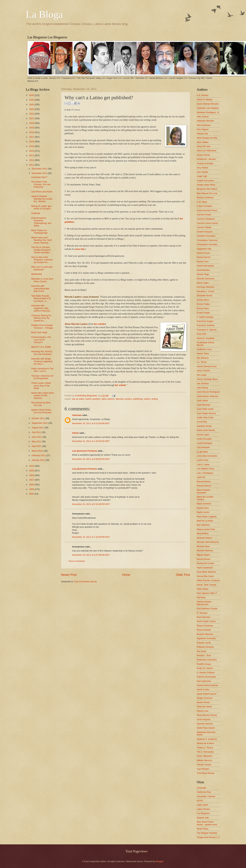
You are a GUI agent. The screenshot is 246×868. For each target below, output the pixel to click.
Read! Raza (202, 829)
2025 (32, 100)
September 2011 (40, 423)
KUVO (200, 801)
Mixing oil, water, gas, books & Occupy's (41, 207)
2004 (32, 494)
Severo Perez (203, 702)
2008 (32, 475)
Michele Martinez (205, 551)
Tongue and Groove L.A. (208, 837)
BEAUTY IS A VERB (41, 347)
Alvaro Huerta (203, 155)
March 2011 (38, 451)
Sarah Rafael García (207, 694)
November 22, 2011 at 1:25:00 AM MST (91, 441)
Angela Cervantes (205, 181)
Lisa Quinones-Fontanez (85, 451)
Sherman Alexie (204, 707)
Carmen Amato (204, 215)
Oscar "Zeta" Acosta (206, 585)
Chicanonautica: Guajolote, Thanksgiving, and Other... (41, 222)
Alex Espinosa (204, 125)
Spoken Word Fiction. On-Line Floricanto (41, 411)
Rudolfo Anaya (204, 664)
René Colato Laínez (206, 621)
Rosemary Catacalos (207, 660)
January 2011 (39, 460)
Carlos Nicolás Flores (207, 210)
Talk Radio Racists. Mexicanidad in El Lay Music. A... (41, 298)
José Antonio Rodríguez (208, 392)
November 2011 (40, 173)
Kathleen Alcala (204, 426)
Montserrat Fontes (205, 563)
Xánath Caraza (204, 765)
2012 (32, 160)
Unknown (77, 415)
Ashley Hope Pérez (206, 185)
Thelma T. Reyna (205, 748)
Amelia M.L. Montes (206, 159)
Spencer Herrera (205, 724)
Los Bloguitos (203, 813)
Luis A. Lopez (203, 464)
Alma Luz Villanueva (206, 151)
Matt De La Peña (205, 521)
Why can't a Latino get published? (42, 268)
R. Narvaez (202, 613)
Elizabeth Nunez (205, 296)
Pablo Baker (203, 589)
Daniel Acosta (203, 253)
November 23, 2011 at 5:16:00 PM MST (91, 504)
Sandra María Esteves (207, 685)
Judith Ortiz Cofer (205, 417)
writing (155, 399)
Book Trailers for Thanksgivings (39, 232)
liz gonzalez (202, 452)
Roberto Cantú (204, 643)
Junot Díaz (202, 422)
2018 (32, 132)
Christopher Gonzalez (207, 244)
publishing (138, 399)
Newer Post (69, 575)
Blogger (160, 861)
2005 (32, 489)
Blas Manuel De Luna (207, 193)
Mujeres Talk (203, 818)
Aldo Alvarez (203, 117)
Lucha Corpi (203, 460)
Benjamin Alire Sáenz (207, 189)
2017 (32, 137)
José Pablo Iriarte (205, 409)
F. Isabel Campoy (205, 317)
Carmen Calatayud (206, 219)
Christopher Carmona (207, 240)
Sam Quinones (204, 681)
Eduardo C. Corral (205, 291)
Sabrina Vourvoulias (206, 677)
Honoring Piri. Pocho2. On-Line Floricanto (42, 353)
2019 (32, 128)
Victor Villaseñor (205, 756)
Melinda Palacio (204, 538)
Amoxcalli (201, 788)
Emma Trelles (203, 304)
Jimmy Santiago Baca (207, 379)
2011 (32, 165)
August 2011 (38, 428)
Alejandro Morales (205, 121)
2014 (32, 151)
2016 (32, 142)
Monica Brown (204, 559)
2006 (32, 485)
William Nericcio (204, 760)
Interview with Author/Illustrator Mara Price (40, 289)
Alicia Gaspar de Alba (207, 138)
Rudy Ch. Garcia (205, 668)
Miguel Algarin (204, 555)
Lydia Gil (201, 477)
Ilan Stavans (203, 358)
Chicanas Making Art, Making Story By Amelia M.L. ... (41, 318)
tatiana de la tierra (205, 743)
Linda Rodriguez (205, 443)
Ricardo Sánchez (205, 634)
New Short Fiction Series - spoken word (207, 823)
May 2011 (37, 441)
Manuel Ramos (204, 486)
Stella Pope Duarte (206, 728)
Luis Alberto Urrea (205, 469)
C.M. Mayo (202, 202)
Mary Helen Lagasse (207, 517)
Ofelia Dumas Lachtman (208, 580)
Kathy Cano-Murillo (206, 430)
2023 (32, 109)
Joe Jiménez (203, 383)
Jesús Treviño (203, 371)
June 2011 (37, 437)
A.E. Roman (203, 95)
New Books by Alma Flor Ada (41, 404)
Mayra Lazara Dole (206, 529)
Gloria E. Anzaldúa (206, 338)
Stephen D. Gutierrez (207, 739)
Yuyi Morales (203, 769)
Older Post (183, 575)
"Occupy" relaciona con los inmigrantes (42, 377)
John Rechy (202, 388)
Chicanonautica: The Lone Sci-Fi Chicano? (41, 340)
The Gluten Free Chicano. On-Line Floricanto (41, 184)
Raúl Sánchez (203, 617)
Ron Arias (201, 651)
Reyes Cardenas (205, 626)
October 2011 (39, 418)
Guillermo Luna (204, 349)
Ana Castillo (203, 172)
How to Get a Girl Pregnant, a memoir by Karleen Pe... (42, 260)
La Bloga (44, 14)
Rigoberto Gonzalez (206, 638)
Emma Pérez (203, 300)
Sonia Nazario (204, 719)
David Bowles (203, 270)
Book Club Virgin (39, 332)
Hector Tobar (203, 353)
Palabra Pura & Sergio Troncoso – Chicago (42, 326)
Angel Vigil (202, 176)
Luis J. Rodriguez (205, 473)
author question (93, 399)
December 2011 (40, 169)
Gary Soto (202, 334)
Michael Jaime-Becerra (208, 542)
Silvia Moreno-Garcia (207, 715)
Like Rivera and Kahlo (42, 192)
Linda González (204, 439)
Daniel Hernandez (205, 266)
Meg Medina (203, 533)
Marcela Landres (124, 399)
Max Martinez (203, 525)
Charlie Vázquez (205, 232)
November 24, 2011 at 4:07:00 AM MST (91, 555)
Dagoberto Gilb (204, 249)
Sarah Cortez (203, 689)
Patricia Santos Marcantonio (204, 603)
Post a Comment (77, 561)
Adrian (75, 433)
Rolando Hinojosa (205, 647)
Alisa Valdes (203, 142)
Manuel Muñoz (204, 482)
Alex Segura (203, 129)
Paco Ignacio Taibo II (207, 593)
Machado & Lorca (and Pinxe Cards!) (42, 280)
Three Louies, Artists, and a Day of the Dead (41, 386)
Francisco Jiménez (206, 325)
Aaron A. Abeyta (204, 99)
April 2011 (37, 446)
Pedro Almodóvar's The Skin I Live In (42, 370)
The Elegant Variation (207, 833)
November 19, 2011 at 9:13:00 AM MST (91, 423)
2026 (32, 95)
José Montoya (203, 405)
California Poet (204, 792)
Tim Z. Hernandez (205, 752)
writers (147, 399)
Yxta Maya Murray (205, 773)
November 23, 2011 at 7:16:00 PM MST (91, 537)
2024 (32, 104)
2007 (32, 480)
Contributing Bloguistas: (86, 396)
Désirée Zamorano (206, 279)
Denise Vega (203, 274)
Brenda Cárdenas (205, 197)
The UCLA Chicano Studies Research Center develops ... (41, 250)
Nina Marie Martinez (206, 572)
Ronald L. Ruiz (204, 655)
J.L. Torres (202, 362)
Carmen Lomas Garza (207, 223)
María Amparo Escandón (204, 491)
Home (126, 575)
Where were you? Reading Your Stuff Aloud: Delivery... (41, 240)
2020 (32, 123)
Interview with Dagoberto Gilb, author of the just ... (42, 308)
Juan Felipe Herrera (206, 413)
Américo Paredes (205, 163)
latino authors (108, 399)
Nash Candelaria (205, 568)
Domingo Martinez (205, 287)
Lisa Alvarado (203, 447)
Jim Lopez (202, 375)
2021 (32, 118)
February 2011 (39, 455)
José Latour (202, 400)
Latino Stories (203, 809)
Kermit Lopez (203, 435)
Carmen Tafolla (204, 227)
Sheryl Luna (203, 711)
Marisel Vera (203, 508)
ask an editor (78, 399)
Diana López (203, 283)
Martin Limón (203, 512)
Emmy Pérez (203, 308)
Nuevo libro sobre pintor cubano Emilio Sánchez (43, 395)
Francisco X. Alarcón (207, 330)
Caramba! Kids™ (39, 177)
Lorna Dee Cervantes (207, 456)
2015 (32, 146)
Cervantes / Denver (206, 796)
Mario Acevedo (204, 504)
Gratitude (36, 213)
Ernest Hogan (203, 313)
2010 (32, 466)
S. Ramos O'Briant (206, 673)
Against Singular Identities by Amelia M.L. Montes (42, 199)
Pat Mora (201, 597)
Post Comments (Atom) (85, 582)
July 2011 (37, 432)
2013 (32, 155)
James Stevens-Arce (207, 366)
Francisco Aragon (205, 321)
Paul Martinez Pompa (207, 609)
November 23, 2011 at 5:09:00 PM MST (91, 459)
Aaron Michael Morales (208, 104)
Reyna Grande (204, 630)
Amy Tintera (203, 168)
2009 (32, 471)
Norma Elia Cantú (205, 576)
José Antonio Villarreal (207, 396)
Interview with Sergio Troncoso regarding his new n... (42, 361)
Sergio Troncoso (205, 698)
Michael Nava (203, 546)
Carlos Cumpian (204, 206)
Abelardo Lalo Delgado (208, 108)
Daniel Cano (203, 261)
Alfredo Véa (202, 134)
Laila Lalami (203, 805)
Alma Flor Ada (204, 146)
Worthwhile (36, 274)
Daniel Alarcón (204, 257)
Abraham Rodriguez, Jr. (208, 112)
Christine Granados (206, 236)
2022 (32, 114)
